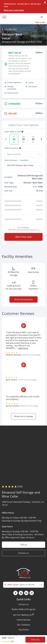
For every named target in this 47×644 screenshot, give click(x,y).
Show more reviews (24, 416)
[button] (15, 593)
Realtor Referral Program (24, 609)
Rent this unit (23, 237)
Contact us (23, 553)
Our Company (23, 625)
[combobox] (23, 154)
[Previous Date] (6, 139)
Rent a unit (40, 22)
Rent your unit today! (14, 10)
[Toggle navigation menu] (43, 17)
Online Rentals (23, 620)
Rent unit (35, 640)
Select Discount (16, 160)
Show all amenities (23, 299)
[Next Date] (41, 139)
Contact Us (23, 604)
